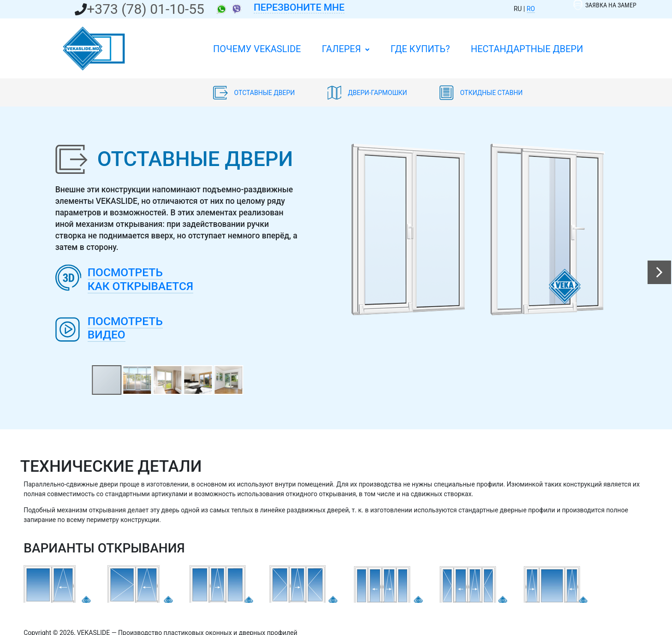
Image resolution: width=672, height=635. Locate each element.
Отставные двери (255, 93)
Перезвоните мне (299, 7)
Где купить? (420, 49)
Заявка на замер (605, 5)
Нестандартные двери (527, 49)
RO (531, 9)
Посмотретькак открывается (140, 279)
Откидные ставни (481, 93)
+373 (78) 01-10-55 (146, 9)
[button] (659, 272)
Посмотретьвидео (125, 328)
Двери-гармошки (368, 93)
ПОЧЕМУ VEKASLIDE (257, 49)
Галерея (346, 49)
